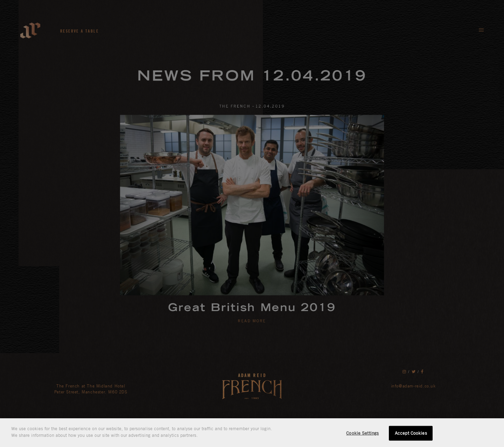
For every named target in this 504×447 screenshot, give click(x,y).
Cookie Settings (362, 433)
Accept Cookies (411, 433)
